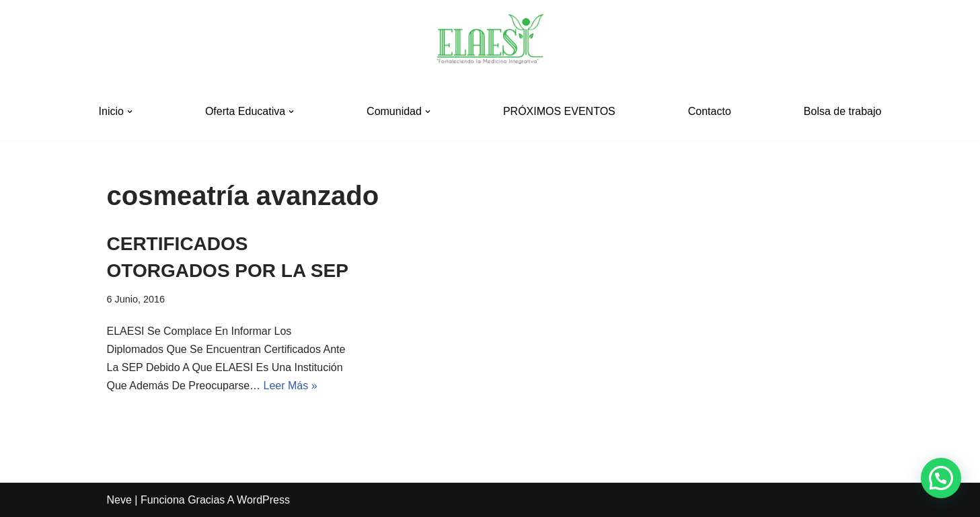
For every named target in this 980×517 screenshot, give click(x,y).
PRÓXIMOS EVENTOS (559, 111)
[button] (130, 112)
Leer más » (291, 386)
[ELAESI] (490, 41)
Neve (119, 500)
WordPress (263, 500)
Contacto (710, 111)
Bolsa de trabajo (843, 111)
